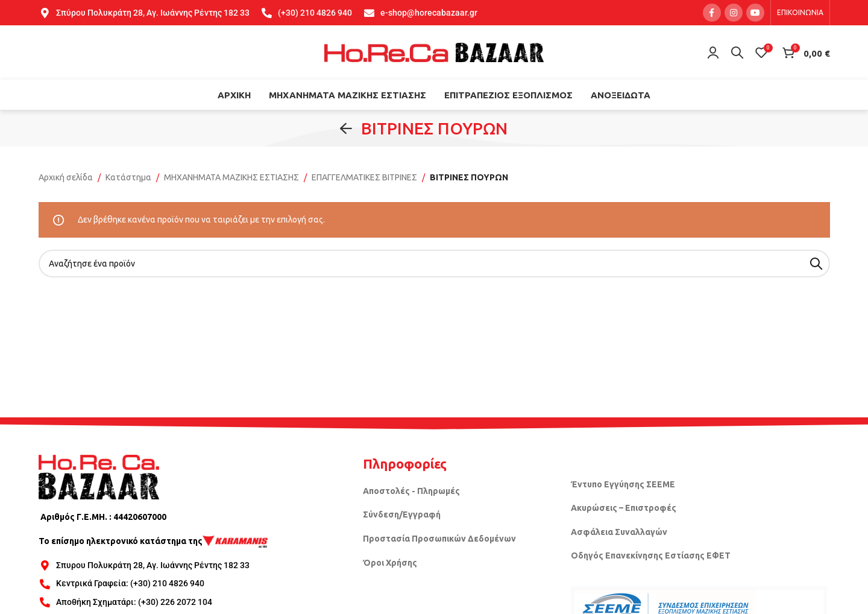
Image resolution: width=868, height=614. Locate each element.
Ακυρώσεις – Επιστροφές (624, 508)
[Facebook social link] (712, 13)
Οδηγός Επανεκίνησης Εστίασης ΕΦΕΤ (651, 555)
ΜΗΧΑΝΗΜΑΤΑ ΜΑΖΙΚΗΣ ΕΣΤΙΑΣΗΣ (231, 177)
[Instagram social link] (734, 13)
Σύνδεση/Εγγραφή (402, 514)
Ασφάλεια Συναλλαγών (619, 532)
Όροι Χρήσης (390, 563)
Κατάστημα (128, 177)
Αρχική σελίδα (66, 177)
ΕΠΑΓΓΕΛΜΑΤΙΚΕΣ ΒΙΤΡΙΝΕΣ (364, 177)
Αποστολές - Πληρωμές (411, 491)
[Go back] (346, 128)
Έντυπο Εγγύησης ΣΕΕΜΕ (623, 484)
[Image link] (99, 476)
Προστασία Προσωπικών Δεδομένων (439, 539)
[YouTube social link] (755, 13)
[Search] (737, 52)
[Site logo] (434, 52)
